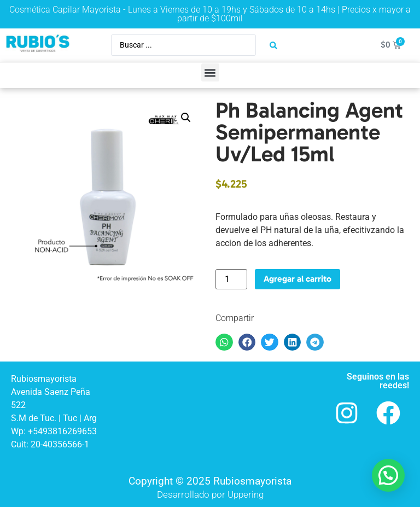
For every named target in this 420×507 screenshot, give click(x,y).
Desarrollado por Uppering (210, 494)
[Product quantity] (231, 279)
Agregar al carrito (297, 279)
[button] (210, 72)
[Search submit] (273, 45)
